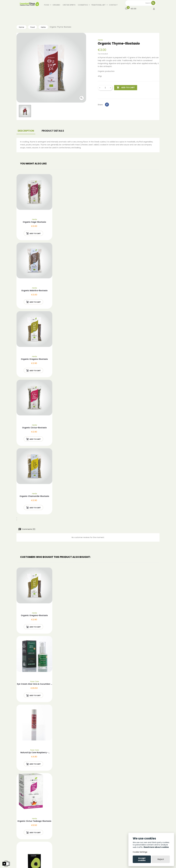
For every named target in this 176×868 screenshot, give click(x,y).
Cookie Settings (140, 852)
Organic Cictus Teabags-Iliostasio (34, 821)
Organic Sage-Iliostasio (34, 222)
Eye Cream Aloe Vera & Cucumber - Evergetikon (34, 684)
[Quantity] (105, 88)
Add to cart (126, 88)
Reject (161, 859)
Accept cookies (142, 859)
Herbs (100, 40)
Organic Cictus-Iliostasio (34, 428)
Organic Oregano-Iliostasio (34, 359)
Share (107, 105)
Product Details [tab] (53, 131)
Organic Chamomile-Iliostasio (34, 496)
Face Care (34, 681)
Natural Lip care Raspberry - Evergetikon (34, 753)
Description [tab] (26, 131)
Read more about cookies (156, 847)
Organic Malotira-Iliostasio (34, 291)
